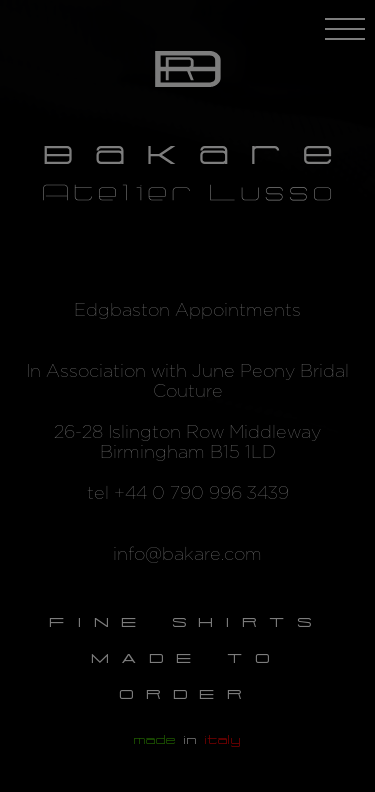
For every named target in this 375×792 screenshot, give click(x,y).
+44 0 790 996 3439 (201, 494)
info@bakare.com (187, 555)
